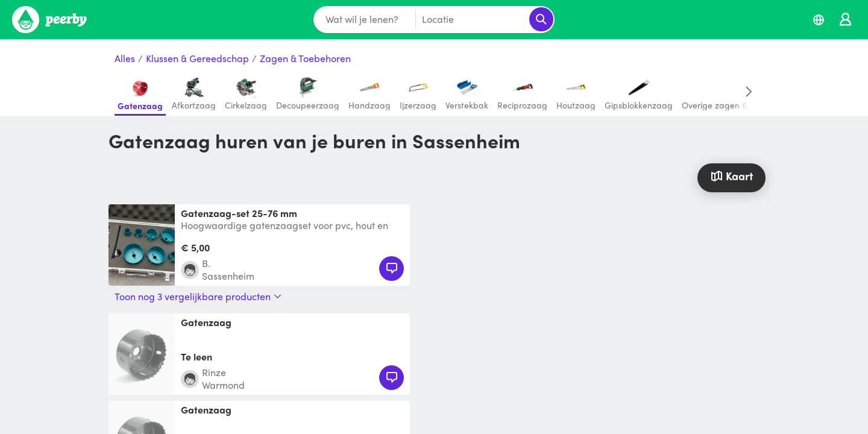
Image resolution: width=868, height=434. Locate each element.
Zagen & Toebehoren (305, 59)
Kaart (731, 176)
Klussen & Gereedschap (197, 59)
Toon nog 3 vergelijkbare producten (198, 297)
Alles (125, 59)
